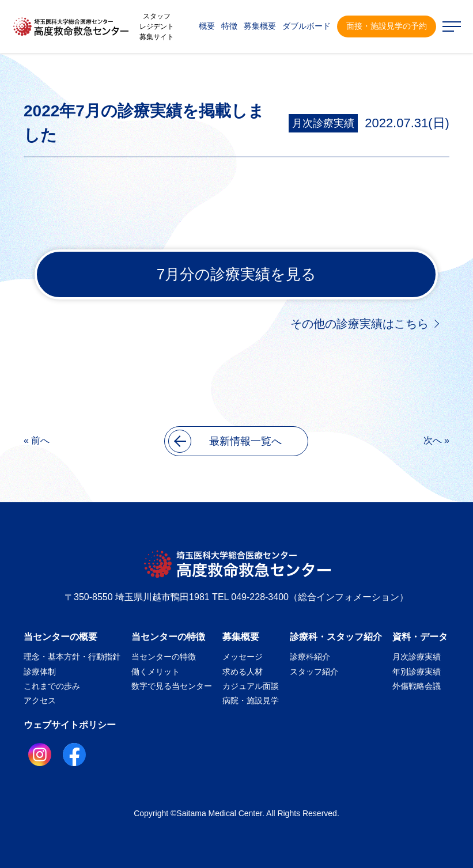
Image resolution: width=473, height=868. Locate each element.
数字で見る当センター (172, 686)
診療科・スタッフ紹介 (336, 637)
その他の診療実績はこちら (360, 324)
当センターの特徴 (168, 637)
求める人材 (243, 672)
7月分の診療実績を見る (236, 274)
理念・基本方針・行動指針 (72, 657)
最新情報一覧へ (225, 441)
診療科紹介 (310, 657)
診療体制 (40, 672)
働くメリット (156, 672)
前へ (40, 440)
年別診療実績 (417, 672)
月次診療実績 (323, 123)
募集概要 (241, 637)
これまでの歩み (52, 686)
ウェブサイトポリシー (70, 725)
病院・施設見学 (251, 700)
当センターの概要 (60, 637)
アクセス (40, 700)
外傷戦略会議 (417, 686)
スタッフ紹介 (314, 672)
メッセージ (243, 657)
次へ (433, 440)
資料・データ (420, 637)
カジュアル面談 (251, 686)
